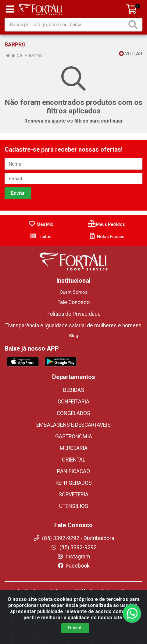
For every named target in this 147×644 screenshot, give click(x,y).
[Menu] (10, 9)
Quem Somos (74, 292)
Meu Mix (41, 224)
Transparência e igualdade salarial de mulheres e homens (73, 326)
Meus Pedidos (106, 224)
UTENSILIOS (74, 506)
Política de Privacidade (73, 314)
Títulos (41, 237)
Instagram (73, 557)
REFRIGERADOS (74, 483)
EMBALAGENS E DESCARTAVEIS (73, 425)
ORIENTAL (74, 460)
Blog (74, 336)
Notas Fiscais (107, 237)
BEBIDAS (74, 390)
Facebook (73, 566)
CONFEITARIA (73, 402)
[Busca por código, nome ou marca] (66, 25)
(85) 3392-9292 (74, 547)
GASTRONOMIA (74, 436)
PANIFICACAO (73, 471)
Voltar (131, 54)
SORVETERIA (73, 495)
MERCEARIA (74, 448)
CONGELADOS (73, 413)
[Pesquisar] (134, 25)
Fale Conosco (73, 302)
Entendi (75, 628)
